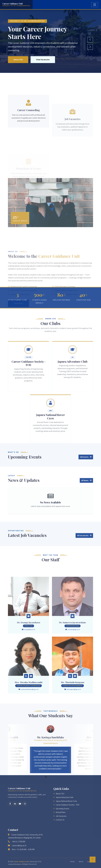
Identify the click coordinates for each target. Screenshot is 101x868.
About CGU (19, 60)
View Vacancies (44, 60)
